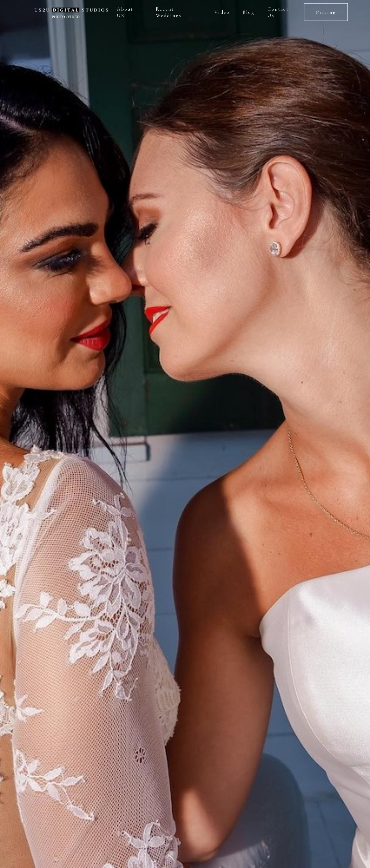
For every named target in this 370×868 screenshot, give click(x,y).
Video (222, 12)
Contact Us (278, 12)
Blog (249, 12)
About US (125, 12)
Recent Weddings (169, 12)
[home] (70, 12)
